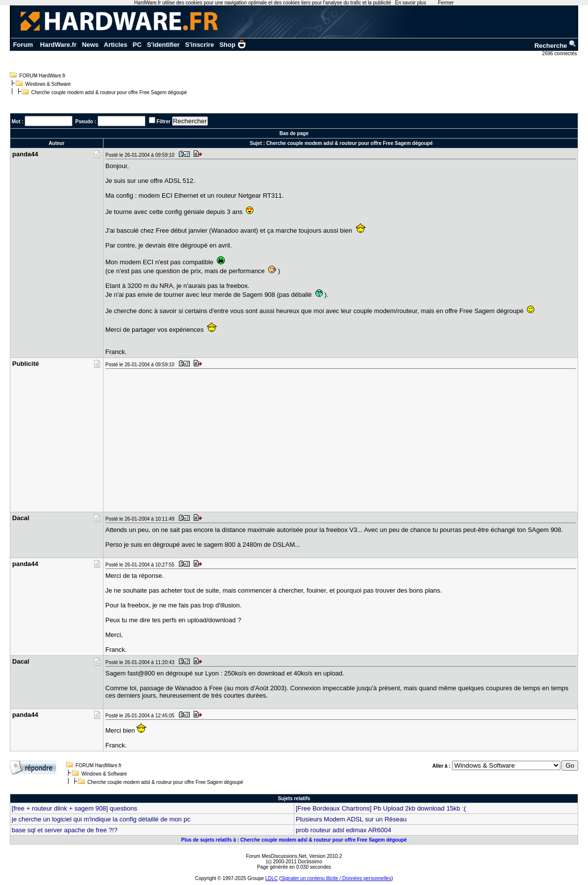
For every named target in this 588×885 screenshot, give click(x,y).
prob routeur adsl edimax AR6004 (344, 830)
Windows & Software (48, 84)
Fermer (446, 3)
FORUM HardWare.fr (42, 76)
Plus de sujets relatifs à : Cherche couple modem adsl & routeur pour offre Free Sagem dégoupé (294, 840)
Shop (233, 45)
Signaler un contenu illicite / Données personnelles (336, 878)
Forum (23, 45)
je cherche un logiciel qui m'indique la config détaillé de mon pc (101, 819)
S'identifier (163, 45)
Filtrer (164, 122)
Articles (116, 45)
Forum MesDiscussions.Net (276, 856)
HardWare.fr (58, 45)
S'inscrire (200, 45)
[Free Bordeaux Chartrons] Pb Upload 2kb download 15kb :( (381, 808)
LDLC (272, 878)
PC (137, 45)
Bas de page (294, 133)
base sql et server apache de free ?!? (65, 830)
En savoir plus (411, 3)
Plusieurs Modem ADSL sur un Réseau (351, 819)
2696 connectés (560, 53)
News (90, 45)
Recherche (555, 46)
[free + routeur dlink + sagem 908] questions (74, 808)
